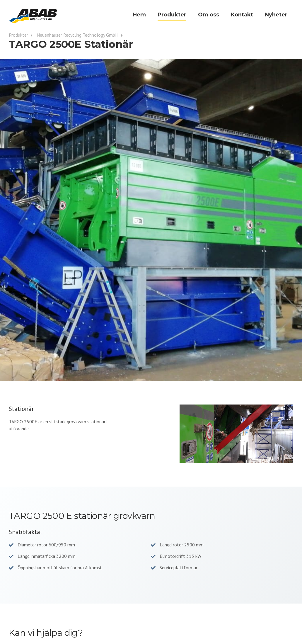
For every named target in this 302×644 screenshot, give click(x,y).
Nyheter (276, 15)
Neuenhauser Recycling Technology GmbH (81, 35)
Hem (139, 15)
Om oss (209, 15)
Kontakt (242, 15)
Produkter (172, 15)
